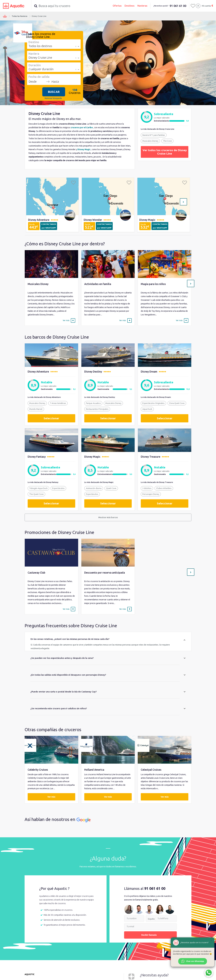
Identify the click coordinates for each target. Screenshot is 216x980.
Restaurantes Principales (97, 409)
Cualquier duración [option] (41, 69)
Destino (34, 42)
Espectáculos (58, 488)
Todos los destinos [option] (40, 46)
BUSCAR (54, 92)
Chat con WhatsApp (193, 961)
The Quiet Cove (36, 494)
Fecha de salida (39, 77)
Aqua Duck (147, 409)
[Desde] (37, 82)
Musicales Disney (150, 141)
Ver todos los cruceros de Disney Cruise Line (165, 152)
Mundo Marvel (36, 409)
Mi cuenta (206, 6)
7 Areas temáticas (58, 403)
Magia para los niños (153, 284)
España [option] (151, 919)
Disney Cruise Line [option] (40, 58)
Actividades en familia (98, 284)
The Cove (167, 141)
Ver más (51, 797)
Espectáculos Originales (153, 403)
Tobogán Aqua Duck (38, 488)
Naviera (34, 54)
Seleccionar (51, 418)
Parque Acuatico (93, 403)
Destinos (130, 6)
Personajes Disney (151, 494)
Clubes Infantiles (164, 488)
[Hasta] (59, 82)
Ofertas (117, 6)
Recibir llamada (150, 935)
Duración (35, 65)
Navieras (142, 6)
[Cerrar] (211, 941)
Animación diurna (94, 488)
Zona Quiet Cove (177, 403)
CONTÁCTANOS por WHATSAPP (49, 226)
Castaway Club (36, 573)
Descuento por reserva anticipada (105, 573)
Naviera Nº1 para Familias (154, 135)
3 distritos (147, 488)
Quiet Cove (111, 488)
